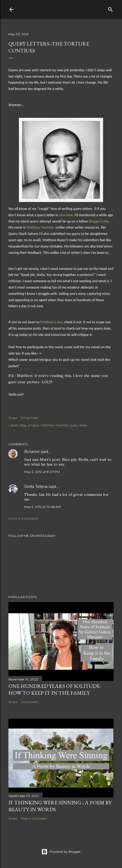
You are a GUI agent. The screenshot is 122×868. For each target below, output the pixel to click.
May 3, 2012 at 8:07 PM (42, 472)
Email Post (29, 418)
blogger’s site (98, 221)
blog (23, 425)
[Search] (110, 8)
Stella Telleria (36, 487)
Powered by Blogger (61, 852)
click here (66, 215)
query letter (79, 425)
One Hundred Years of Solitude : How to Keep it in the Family (55, 689)
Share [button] (13, 418)
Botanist (32, 452)
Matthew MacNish (40, 227)
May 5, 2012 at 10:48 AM (42, 507)
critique (34, 425)
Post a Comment (24, 519)
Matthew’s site (51, 322)
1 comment (30, 702)
